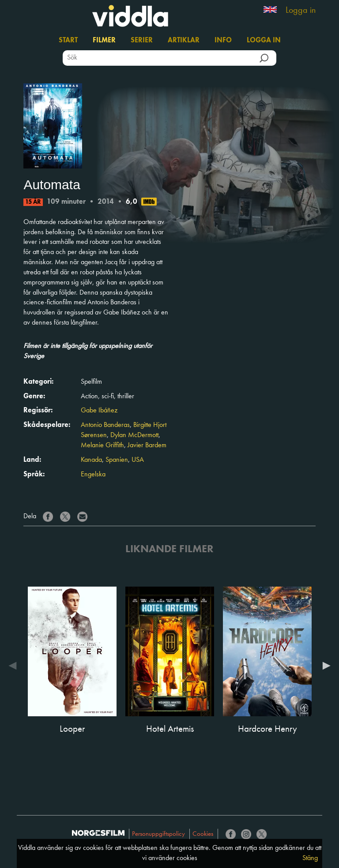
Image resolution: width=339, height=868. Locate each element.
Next (324, 666)
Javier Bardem (147, 445)
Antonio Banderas (105, 425)
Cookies (203, 834)
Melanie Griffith (102, 445)
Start (68, 41)
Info (223, 41)
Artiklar (184, 41)
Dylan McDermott (134, 435)
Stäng (310, 858)
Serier (142, 41)
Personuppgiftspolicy (158, 834)
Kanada (91, 460)
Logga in (301, 11)
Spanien (117, 460)
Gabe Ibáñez (99, 411)
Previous (15, 666)
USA (138, 460)
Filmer (104, 41)
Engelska (93, 475)
